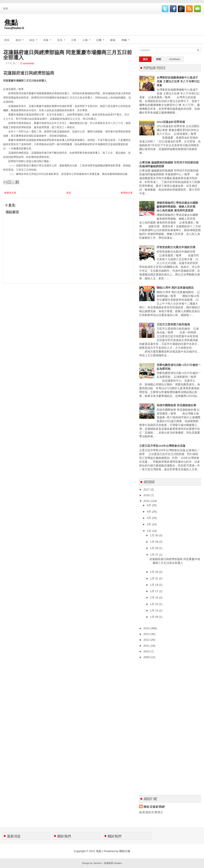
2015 (147, 501)
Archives (175, 59)
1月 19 (154, 585)
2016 (147, 495)
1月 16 (154, 598)
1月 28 (154, 548)
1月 (149, 531)
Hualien (118, 863)
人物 (88, 39)
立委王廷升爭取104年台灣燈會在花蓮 (162, 446)
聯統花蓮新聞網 (154, 807)
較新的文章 (10, 193)
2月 (149, 524)
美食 (49, 39)
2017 (147, 489)
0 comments (27, 63)
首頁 (6, 8)
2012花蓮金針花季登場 (171, 122)
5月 (149, 505)
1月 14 (154, 610)
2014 (147, 628)
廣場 (113, 40)
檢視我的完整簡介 (151, 812)
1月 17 (154, 591)
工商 (74, 40)
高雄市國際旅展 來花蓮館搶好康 (176, 405)
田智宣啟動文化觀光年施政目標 (176, 247)
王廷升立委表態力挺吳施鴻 (173, 324)
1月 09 (154, 617)
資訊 (145, 59)
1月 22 (154, 578)
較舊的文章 (127, 193)
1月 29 (154, 542)
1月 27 (154, 555)
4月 (149, 512)
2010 (147, 651)
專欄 (127, 39)
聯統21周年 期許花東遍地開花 (175, 288)
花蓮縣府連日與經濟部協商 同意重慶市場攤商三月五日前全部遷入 (68, 54)
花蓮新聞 (108, 863)
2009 (147, 657)
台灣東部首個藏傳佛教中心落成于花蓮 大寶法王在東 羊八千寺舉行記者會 (178, 81)
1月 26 (154, 572)
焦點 (11, 22)
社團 (102, 39)
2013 (147, 634)
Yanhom (97, 863)
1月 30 (154, 535)
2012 (147, 640)
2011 (147, 646)
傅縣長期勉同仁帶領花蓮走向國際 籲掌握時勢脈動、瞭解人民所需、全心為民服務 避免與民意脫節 (177, 207)
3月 (149, 518)
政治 (21, 39)
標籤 (159, 59)
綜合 (35, 39)
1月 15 (154, 604)
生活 (62, 39)
